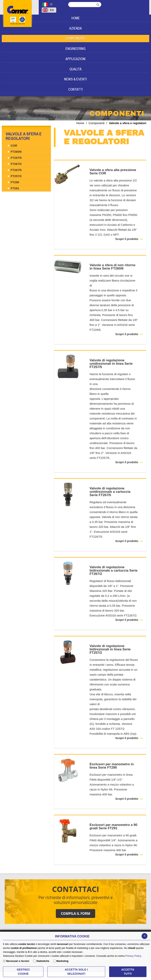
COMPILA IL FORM (75, 914)
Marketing (62, 961)
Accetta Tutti (128, 972)
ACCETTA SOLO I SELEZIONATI (76, 972)
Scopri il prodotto (127, 239)
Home (80, 123)
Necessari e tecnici (18, 961)
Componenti (97, 123)
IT (47, 5)
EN (48, 10)
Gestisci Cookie (23, 972)
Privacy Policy (133, 956)
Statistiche (43, 961)
